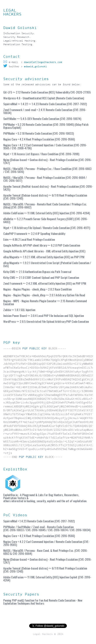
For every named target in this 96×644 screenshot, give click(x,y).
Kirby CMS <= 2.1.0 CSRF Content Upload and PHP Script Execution (41, 277)
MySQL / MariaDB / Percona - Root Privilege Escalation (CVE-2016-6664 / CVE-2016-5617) (45, 179)
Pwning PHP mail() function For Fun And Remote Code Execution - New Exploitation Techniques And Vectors (43, 602)
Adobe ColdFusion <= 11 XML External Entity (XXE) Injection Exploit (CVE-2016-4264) (47, 579)
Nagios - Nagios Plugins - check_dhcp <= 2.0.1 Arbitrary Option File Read (44, 295)
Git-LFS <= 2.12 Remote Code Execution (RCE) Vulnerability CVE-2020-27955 (47, 92)
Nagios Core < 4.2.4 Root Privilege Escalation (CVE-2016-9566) (39, 139)
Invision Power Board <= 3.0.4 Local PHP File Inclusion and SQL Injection (44, 316)
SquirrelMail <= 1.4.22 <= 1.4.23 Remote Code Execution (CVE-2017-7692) (45, 104)
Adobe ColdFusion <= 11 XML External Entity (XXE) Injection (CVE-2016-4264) (47, 213)
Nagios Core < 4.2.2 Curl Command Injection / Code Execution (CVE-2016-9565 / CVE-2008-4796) (45, 146)
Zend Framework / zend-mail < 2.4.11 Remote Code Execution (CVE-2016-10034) (45, 111)
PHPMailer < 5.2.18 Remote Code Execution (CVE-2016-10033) (39, 133)
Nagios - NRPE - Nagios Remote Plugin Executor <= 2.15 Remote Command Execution (45, 302)
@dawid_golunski (35, 66)
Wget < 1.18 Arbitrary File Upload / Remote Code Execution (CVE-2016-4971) (47, 228)
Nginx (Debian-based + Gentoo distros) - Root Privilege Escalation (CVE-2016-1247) (47, 161)
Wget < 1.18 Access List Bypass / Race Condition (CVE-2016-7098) (41, 154)
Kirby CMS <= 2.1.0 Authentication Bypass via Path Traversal (37, 272)
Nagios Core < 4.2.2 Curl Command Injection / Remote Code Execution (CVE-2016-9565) (46, 543)
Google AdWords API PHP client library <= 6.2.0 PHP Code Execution (42, 245)
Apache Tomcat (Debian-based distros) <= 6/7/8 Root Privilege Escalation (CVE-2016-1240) (45, 197)
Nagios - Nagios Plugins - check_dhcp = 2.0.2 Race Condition (37, 289)
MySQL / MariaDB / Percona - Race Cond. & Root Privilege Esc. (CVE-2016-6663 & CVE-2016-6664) (45, 552)
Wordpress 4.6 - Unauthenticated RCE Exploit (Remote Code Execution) (44, 98)
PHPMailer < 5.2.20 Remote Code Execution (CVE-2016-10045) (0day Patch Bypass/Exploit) (46, 126)
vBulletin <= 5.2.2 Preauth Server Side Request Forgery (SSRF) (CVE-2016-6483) (45, 220)
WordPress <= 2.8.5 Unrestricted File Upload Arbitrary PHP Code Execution (46, 321)
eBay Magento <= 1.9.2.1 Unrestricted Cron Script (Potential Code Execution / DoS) (47, 264)
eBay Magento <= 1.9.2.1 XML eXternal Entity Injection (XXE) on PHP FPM (44, 257)
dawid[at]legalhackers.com (42, 62)
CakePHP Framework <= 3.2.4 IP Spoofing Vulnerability (34, 233)
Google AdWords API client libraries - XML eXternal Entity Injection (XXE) (44, 251)
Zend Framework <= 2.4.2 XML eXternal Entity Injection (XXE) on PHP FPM (45, 283)
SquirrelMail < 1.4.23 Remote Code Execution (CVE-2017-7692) (39, 521)
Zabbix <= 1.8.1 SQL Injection (19, 310)
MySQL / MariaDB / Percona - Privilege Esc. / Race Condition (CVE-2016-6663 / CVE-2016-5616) (47, 170)
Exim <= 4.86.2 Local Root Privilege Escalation (29, 239)
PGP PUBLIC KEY (35, 348)
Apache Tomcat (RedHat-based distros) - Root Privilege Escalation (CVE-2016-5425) (48, 188)
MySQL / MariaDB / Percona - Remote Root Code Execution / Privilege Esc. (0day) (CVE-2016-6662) (45, 206)
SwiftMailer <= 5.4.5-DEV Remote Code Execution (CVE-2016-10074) (42, 119)
